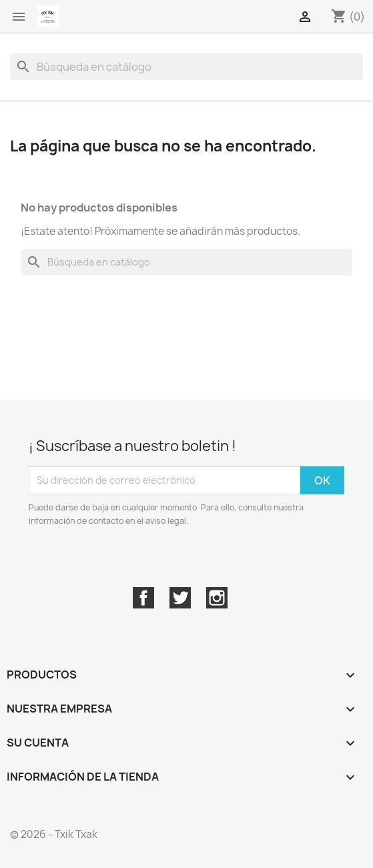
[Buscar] (186, 67)
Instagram (217, 598)
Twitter (180, 598)
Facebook (143, 598)
